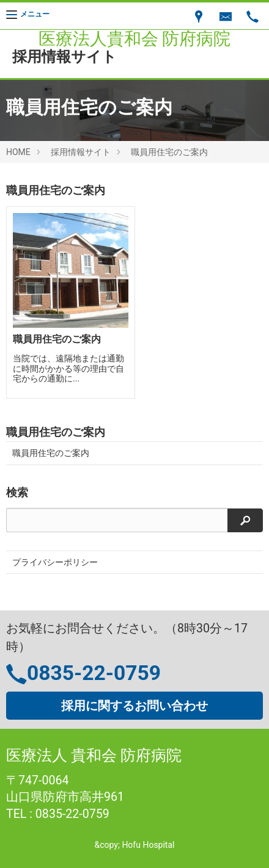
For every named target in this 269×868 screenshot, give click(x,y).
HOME (18, 152)
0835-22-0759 (94, 673)
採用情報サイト (81, 152)
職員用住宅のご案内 (169, 152)
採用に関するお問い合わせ (134, 706)
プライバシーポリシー (55, 562)
